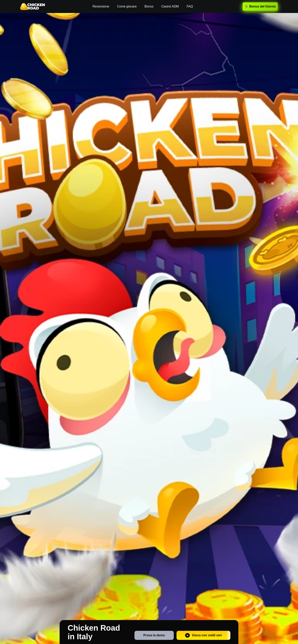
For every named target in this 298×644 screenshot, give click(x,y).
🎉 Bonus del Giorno (260, 6)
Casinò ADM (170, 6)
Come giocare (127, 6)
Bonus (149, 6)
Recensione (101, 6)
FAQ (190, 6)
